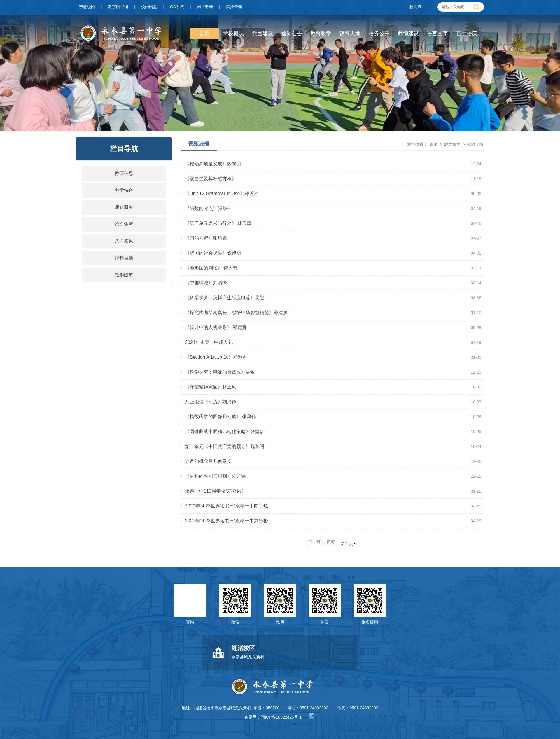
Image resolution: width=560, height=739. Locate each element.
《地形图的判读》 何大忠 (211, 268)
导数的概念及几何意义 (208, 461)
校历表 (416, 7)
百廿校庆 (467, 34)
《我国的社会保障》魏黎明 (213, 253)
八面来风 (124, 241)
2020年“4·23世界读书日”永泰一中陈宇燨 (226, 506)
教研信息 (124, 173)
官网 (190, 622)
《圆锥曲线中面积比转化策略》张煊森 (225, 431)
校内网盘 (149, 7)
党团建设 (262, 34)
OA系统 (177, 7)
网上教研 (205, 7)
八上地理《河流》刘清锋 (211, 402)
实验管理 (234, 7)
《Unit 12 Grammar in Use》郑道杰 (222, 193)
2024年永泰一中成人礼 (209, 342)
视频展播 (124, 258)
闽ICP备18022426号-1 (281, 717)
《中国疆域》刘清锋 (206, 283)
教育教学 (321, 34)
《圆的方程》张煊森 (206, 238)
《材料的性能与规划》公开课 (215, 476)
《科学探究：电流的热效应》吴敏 (220, 372)
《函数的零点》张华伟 (208, 208)
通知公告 (292, 34)
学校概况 (233, 34)
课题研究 (124, 207)
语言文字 (437, 34)
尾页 (331, 542)
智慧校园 (87, 7)
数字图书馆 (118, 7)
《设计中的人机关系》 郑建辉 (216, 327)
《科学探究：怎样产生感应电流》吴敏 (225, 298)
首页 (204, 34)
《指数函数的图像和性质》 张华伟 (220, 417)
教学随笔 (124, 275)
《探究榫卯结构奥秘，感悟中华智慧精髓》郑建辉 (236, 312)
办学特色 (124, 190)
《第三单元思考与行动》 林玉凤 (218, 223)
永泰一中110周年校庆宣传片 (215, 491)
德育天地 (350, 34)
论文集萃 (124, 224)
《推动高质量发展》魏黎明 (213, 164)
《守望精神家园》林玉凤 (211, 387)
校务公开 (379, 34)
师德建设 (408, 34)
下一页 (314, 542)
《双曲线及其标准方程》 (211, 179)
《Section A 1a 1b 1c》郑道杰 (216, 357)
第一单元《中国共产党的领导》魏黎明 (225, 446)
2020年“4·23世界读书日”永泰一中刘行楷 (226, 521)
